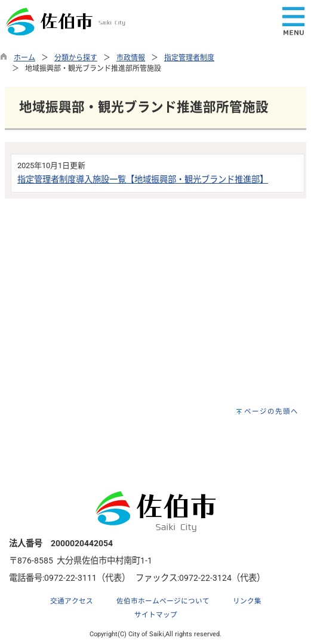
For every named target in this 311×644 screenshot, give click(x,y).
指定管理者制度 (189, 58)
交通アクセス (72, 601)
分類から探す (76, 58)
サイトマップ (156, 615)
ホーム (24, 58)
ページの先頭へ (271, 411)
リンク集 (247, 601)
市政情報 (131, 58)
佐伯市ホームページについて (163, 601)
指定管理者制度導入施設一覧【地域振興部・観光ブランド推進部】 (143, 180)
